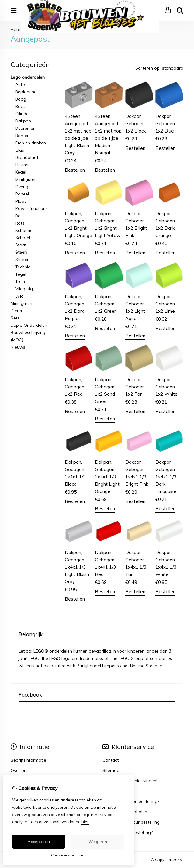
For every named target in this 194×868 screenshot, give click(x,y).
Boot (20, 106)
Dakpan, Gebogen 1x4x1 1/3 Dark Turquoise (166, 477)
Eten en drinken (31, 143)
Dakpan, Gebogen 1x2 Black (135, 124)
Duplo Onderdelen (29, 325)
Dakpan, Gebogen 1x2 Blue (165, 124)
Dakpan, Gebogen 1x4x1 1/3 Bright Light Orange (107, 477)
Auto (20, 84)
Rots (20, 223)
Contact (111, 760)
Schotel (23, 238)
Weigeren (98, 842)
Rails (20, 216)
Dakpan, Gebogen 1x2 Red (74, 387)
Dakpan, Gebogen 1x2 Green (106, 304)
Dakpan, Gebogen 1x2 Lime (165, 304)
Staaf (21, 245)
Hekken (23, 165)
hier (85, 822)
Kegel (21, 172)
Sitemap (111, 770)
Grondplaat (27, 157)
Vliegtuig (24, 289)
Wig (19, 296)
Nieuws (18, 347)
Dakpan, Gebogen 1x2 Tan (135, 387)
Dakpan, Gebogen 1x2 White (166, 387)
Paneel (22, 194)
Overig (22, 187)
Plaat (21, 201)
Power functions (31, 208)
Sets (15, 318)
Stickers (23, 260)
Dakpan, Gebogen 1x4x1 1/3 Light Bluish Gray (77, 567)
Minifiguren (26, 179)
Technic (23, 267)
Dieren (17, 311)
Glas (20, 150)
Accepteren (39, 842)
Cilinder (23, 114)
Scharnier (25, 230)
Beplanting (26, 92)
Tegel (21, 274)
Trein (20, 281)
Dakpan (23, 121)
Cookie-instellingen (68, 855)
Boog (21, 99)
